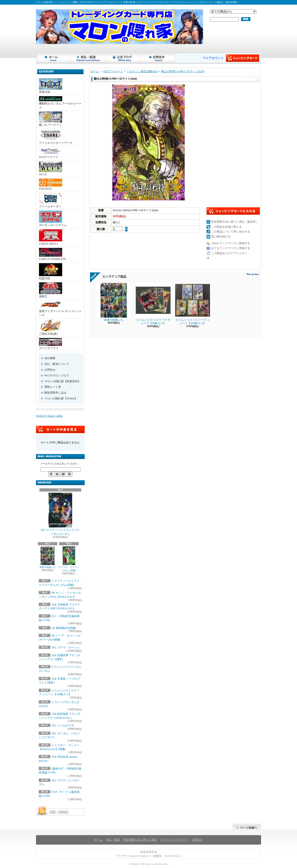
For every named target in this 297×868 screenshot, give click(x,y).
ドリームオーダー (51, 200)
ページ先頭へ (247, 827)
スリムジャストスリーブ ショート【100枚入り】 (193, 304)
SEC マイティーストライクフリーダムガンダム (60, 514)
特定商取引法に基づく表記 (140, 840)
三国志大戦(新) (51, 327)
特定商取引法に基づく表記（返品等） (235, 222)
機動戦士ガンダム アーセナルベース (60, 103)
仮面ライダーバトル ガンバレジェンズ (60, 309)
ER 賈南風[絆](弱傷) (64, 628)
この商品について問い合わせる (231, 232)
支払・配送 (113, 840)
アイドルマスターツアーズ (56, 137)
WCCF (51, 169)
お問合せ (158, 58)
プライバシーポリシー (174, 840)
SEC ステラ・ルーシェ (66, 647)
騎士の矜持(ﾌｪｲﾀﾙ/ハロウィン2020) (183, 71)
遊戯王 (51, 290)
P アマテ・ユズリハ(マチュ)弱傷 (69, 559)
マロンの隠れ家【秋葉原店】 (62, 381)
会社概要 (50, 358)
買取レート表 (53, 387)
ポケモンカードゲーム (53, 219)
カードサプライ (50, 344)
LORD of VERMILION (52, 254)
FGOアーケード (51, 153)
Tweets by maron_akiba (49, 416)
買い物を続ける (221, 237)
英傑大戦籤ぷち (48, 557)
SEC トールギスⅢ (63, 726)
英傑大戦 (51, 86)
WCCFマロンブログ (57, 376)
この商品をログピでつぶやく (229, 253)
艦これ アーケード (51, 119)
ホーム (54, 58)
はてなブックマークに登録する (231, 248)
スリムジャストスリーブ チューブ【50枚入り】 (153, 304)
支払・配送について (88, 58)
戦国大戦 (51, 272)
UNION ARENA (51, 237)
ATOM (64, 812)
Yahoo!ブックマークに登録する (231, 243)
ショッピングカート (243, 58)
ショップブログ (123, 58)
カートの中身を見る (60, 429)
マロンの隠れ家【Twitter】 (61, 398)
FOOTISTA (51, 185)
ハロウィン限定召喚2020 (142, 71)
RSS (52, 812)
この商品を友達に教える (226, 227)
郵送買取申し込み (55, 393)
